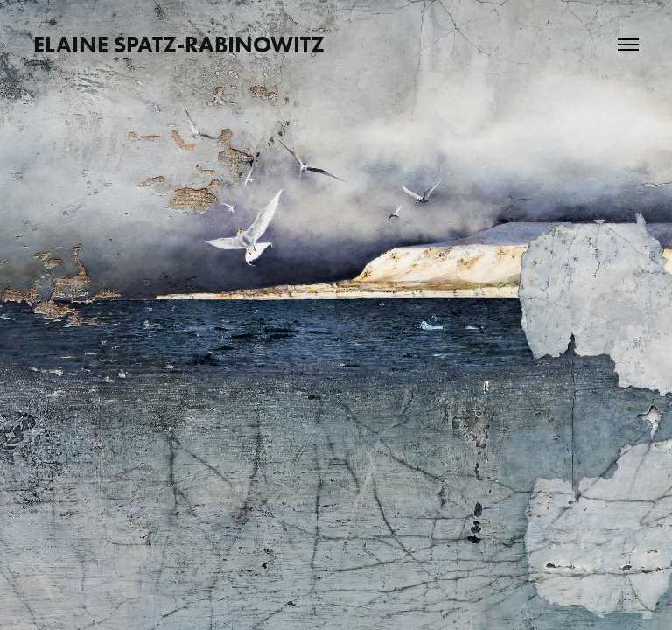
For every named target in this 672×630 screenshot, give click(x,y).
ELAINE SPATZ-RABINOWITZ (179, 45)
